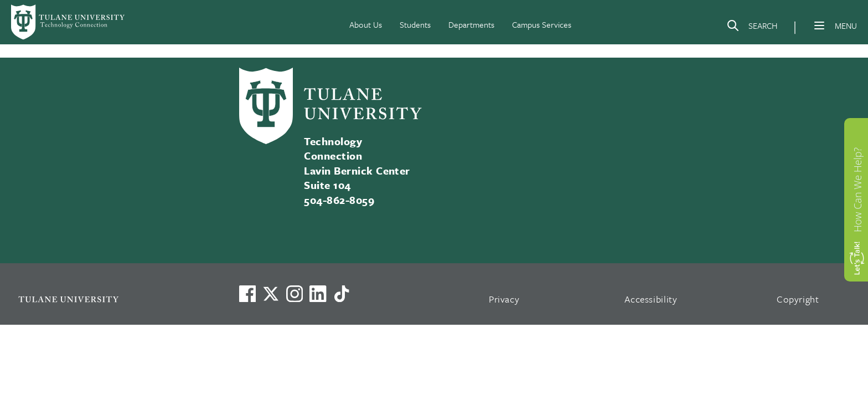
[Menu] (819, 25)
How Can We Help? (857, 189)
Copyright (798, 299)
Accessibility (651, 299)
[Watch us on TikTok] (342, 294)
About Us (366, 24)
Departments (471, 24)
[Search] (752, 28)
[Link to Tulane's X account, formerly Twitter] (271, 294)
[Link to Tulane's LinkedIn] (318, 294)
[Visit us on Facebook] (247, 294)
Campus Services (542, 24)
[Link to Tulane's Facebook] (294, 294)
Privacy (504, 299)
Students (415, 24)
